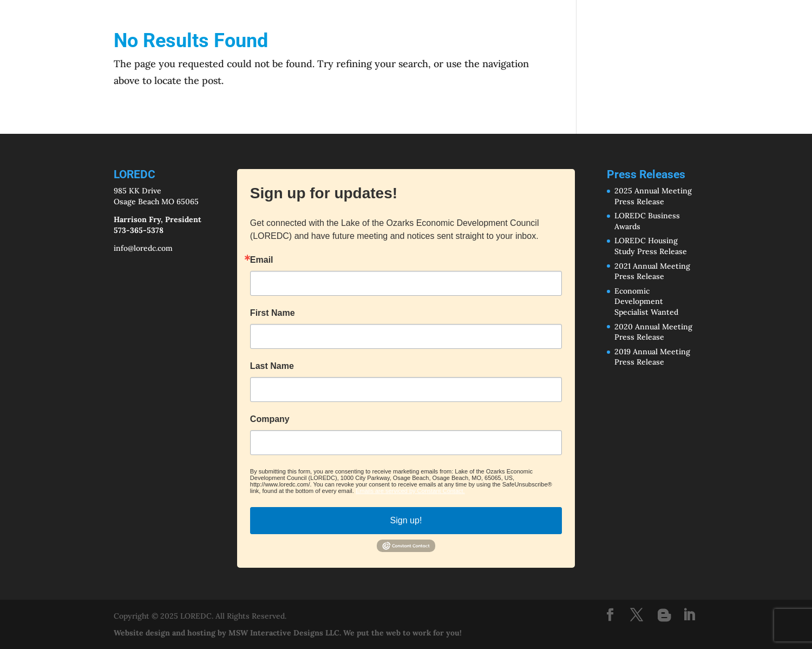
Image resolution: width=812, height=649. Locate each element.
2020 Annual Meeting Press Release (653, 332)
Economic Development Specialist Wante (644, 301)
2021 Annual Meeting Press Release (652, 271)
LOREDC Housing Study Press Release (651, 246)
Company (270, 419)
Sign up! (406, 520)
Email (262, 260)
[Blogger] (664, 615)
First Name (273, 313)
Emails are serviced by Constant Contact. (410, 491)
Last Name (272, 366)
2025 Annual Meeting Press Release (653, 196)
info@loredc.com (143, 248)
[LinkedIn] (689, 616)
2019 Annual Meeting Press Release (652, 357)
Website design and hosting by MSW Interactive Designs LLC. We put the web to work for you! (288, 633)
